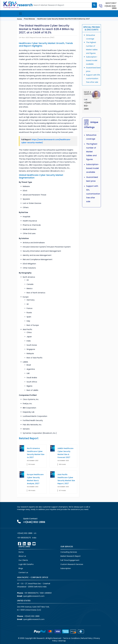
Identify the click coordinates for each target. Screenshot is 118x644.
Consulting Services (69, 552)
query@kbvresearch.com (34, 596)
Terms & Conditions (71, 638)
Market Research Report (70, 556)
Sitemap (62, 641)
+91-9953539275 (24, 538)
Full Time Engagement (70, 560)
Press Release (29, 19)
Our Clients (23, 560)
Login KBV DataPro (26, 564)
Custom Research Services (72, 564)
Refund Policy (87, 638)
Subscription (66, 568)
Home (19, 19)
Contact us (23, 572)
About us (22, 556)
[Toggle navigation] (20, 14)
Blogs (21, 568)
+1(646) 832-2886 (110, 7)
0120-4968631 (46, 593)
